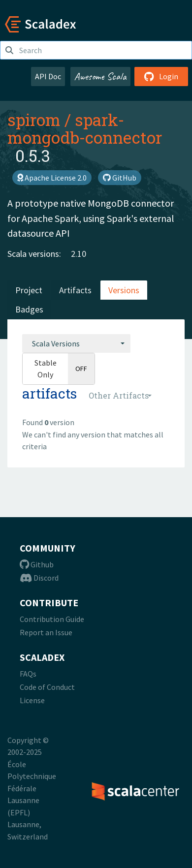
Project (29, 290)
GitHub (120, 178)
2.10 (79, 254)
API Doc (48, 76)
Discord (39, 578)
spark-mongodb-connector (85, 128)
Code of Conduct (47, 687)
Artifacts (75, 290)
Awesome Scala (100, 76)
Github (37, 564)
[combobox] (76, 343)
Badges (29, 309)
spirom (34, 120)
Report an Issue (46, 632)
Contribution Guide (52, 619)
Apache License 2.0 (52, 178)
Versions (124, 290)
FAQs (28, 674)
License (32, 700)
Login (161, 76)
